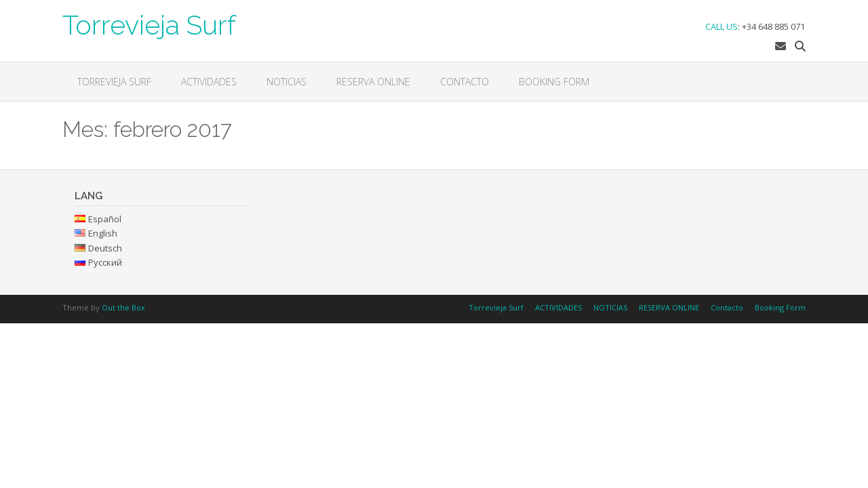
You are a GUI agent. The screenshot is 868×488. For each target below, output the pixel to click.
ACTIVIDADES (209, 82)
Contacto (465, 82)
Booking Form (554, 82)
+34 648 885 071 (773, 26)
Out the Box (123, 307)
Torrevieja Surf (149, 24)
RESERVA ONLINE (373, 82)
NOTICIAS (287, 82)
